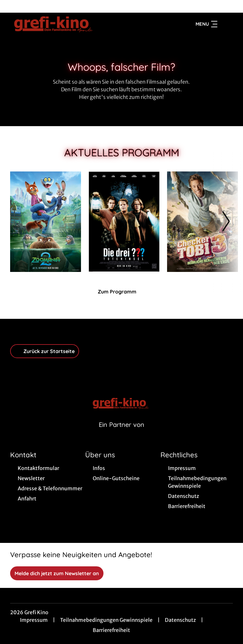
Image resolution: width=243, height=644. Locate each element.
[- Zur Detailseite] (124, 222)
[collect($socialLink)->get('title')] (11, 6)
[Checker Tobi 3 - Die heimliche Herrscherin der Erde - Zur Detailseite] (202, 222)
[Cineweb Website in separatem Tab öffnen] (121, 433)
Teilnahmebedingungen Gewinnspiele (106, 620)
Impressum (34, 620)
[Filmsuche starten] (227, 24)
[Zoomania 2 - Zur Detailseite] (46, 222)
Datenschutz (180, 620)
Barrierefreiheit (111, 630)
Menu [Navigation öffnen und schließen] (206, 24)
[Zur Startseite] (54, 24)
